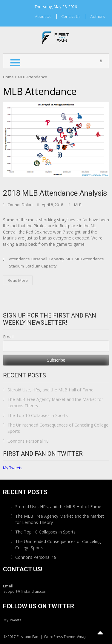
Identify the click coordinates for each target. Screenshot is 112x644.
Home (8, 77)
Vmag (82, 637)
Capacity (56, 259)
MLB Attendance (89, 259)
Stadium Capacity (41, 266)
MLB (78, 205)
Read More (18, 280)
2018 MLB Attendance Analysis (55, 193)
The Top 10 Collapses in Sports (38, 415)
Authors (98, 16)
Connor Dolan (20, 205)
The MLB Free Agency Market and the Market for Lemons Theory (55, 402)
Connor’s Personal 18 (28, 441)
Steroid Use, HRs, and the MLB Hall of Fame (50, 390)
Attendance (19, 259)
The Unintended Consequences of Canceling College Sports (58, 428)
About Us (43, 16)
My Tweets (13, 468)
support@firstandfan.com (26, 591)
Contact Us (71, 16)
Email (8, 337)
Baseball (39, 259)
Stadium (16, 266)
